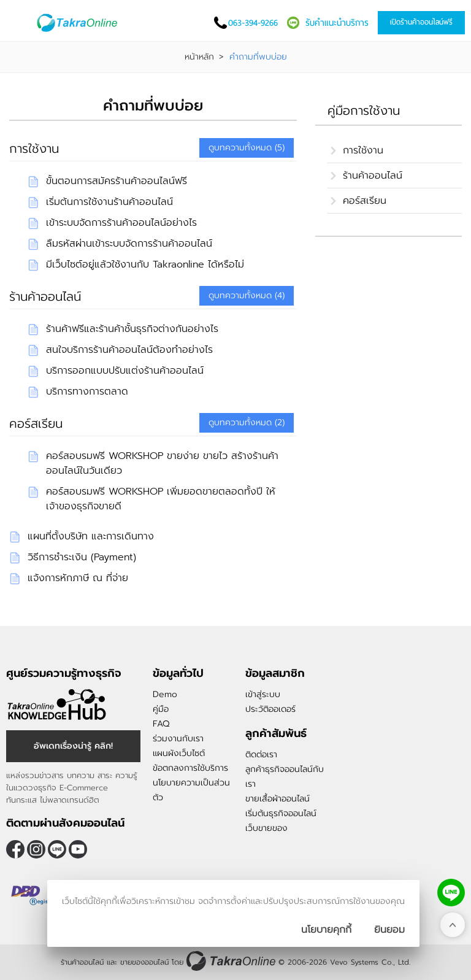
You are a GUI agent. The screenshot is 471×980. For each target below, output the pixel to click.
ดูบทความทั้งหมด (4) (247, 295)
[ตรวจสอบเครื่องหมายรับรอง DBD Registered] (37, 895)
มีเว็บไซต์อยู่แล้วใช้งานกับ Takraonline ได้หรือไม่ (145, 264)
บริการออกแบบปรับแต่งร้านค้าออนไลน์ (125, 371)
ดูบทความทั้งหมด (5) (247, 148)
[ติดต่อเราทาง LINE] (451, 893)
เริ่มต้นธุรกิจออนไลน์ (281, 813)
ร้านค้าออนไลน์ (45, 296)
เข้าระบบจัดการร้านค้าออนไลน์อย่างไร (121, 223)
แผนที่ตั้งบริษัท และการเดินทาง (91, 536)
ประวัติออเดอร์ (270, 709)
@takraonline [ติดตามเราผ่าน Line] (57, 849)
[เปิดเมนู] (21, 23)
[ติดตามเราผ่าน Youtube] (78, 849)
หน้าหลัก (199, 57)
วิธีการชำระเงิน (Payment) (82, 557)
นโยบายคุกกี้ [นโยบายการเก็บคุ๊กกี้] (326, 930)
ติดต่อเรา (261, 754)
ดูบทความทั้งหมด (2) (247, 422)
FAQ (161, 724)
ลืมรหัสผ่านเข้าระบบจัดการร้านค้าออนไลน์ (129, 244)
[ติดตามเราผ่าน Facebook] (15, 849)
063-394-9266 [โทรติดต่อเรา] (253, 23)
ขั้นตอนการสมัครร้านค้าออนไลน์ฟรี (117, 181)
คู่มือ (161, 709)
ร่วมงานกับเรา (178, 739)
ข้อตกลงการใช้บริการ (190, 768)
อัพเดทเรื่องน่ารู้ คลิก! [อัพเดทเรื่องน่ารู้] (73, 746)
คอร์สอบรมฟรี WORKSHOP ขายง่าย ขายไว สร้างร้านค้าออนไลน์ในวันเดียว (162, 463)
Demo (165, 694)
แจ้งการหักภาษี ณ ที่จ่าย (78, 578)
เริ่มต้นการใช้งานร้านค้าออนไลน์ (109, 202)
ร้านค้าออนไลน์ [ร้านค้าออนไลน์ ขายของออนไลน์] (82, 962)
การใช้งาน (34, 149)
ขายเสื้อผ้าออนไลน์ (278, 799)
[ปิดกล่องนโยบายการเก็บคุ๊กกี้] (389, 930)
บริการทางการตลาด (87, 392)
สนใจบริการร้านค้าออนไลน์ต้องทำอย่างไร (129, 350)
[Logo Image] (79, 23)
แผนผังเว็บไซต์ (179, 753)
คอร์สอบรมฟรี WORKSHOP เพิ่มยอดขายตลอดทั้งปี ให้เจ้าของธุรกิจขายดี (161, 499)
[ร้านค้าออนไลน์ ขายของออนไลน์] (231, 961)
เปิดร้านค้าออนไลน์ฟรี (421, 22)
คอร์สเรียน (36, 423)
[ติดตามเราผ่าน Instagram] (36, 849)
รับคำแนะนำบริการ (337, 23)
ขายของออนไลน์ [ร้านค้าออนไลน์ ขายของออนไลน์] (144, 962)
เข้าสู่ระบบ (263, 694)
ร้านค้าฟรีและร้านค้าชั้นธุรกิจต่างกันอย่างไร (132, 329)
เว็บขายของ (266, 828)
